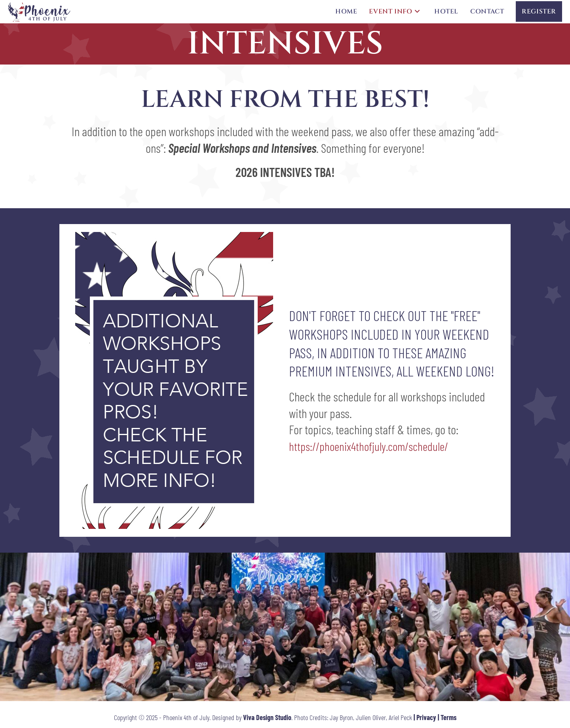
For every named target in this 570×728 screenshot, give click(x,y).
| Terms (447, 717)
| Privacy (425, 717)
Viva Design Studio (267, 717)
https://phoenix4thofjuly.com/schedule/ (369, 446)
